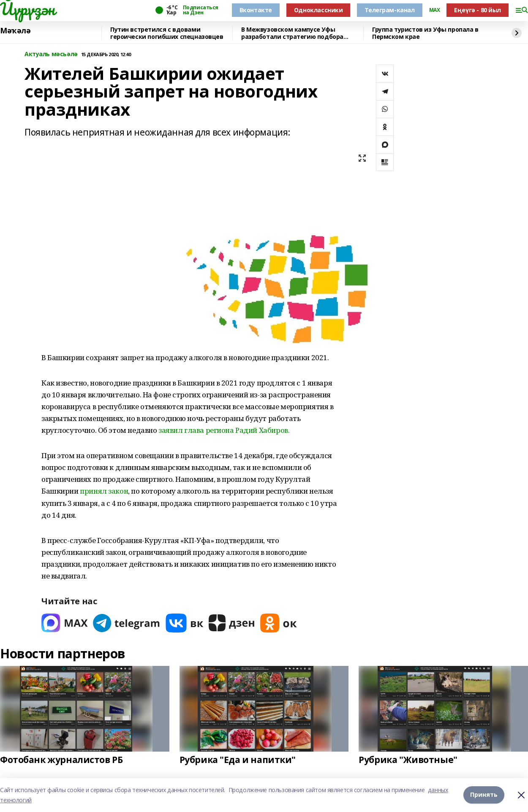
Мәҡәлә (15, 31)
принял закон (104, 491)
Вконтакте (256, 10)
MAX (435, 10)
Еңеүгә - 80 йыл (478, 10)
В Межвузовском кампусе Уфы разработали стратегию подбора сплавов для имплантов (292, 33)
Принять (484, 795)
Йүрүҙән (27, 9)
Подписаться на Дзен (201, 10)
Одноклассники (318, 10)
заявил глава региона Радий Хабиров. (224, 430)
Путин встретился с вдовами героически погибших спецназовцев (167, 33)
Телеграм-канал (389, 10)
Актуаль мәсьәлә (51, 54)
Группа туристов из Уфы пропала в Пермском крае (425, 33)
